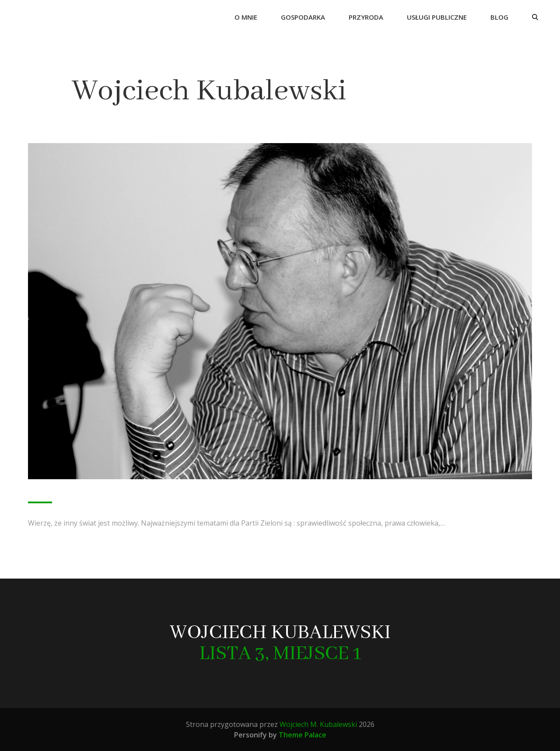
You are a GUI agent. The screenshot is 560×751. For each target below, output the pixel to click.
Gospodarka (303, 17)
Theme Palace (303, 735)
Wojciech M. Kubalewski (318, 724)
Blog (499, 17)
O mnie (246, 17)
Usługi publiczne (437, 17)
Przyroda (366, 17)
